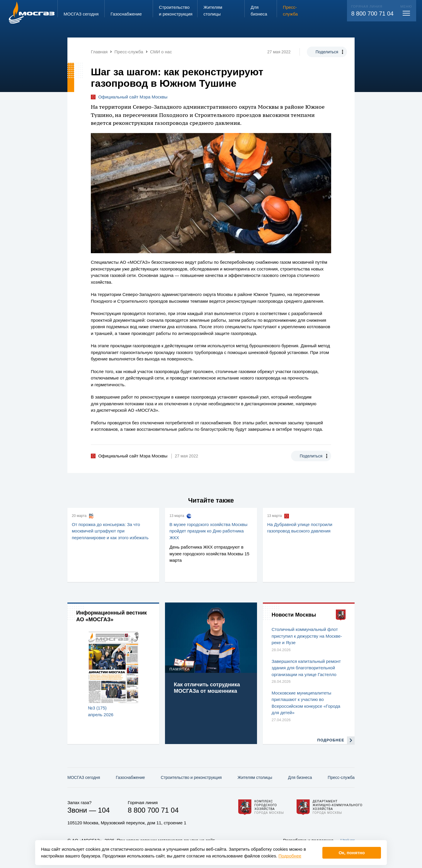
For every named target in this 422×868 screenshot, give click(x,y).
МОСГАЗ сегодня (84, 777)
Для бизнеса (300, 777)
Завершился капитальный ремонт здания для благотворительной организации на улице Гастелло (306, 668)
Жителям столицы (255, 777)
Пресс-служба (341, 777)
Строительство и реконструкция (191, 777)
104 (104, 810)
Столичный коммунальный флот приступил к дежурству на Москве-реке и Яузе (307, 636)
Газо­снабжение (130, 777)
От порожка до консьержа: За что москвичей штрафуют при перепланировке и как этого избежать (110, 531)
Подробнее (290, 856)
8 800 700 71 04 (372, 13)
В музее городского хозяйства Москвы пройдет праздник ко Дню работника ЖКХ (208, 531)
